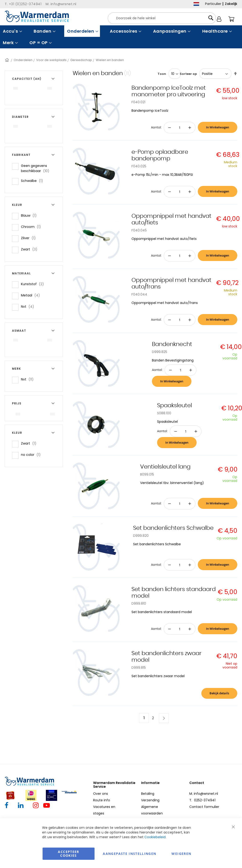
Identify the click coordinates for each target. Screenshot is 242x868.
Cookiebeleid (155, 837)
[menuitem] (12, 31)
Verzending (150, 800)
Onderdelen (23, 60)
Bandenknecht (172, 344)
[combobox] (162, 18)
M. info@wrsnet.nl (204, 794)
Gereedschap (81, 60)
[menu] (121, 37)
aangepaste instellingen (129, 854)
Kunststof (34, 284)
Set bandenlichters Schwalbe (173, 528)
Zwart (31, 249)
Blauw (30, 215)
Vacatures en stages (104, 810)
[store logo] (37, 16)
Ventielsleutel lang (165, 467)
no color (32, 455)
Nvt (29, 306)
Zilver (30, 238)
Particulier (213, 4)
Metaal (32, 295)
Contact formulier (204, 807)
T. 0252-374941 (202, 800)
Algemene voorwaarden (152, 810)
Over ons (101, 794)
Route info (102, 800)
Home (7, 60)
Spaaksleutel (175, 406)
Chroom (32, 227)
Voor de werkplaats (51, 60)
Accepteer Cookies (68, 854)
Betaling (148, 794)
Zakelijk (231, 4)
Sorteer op (188, 74)
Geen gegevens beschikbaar (39, 168)
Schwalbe (33, 181)
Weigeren (181, 854)
